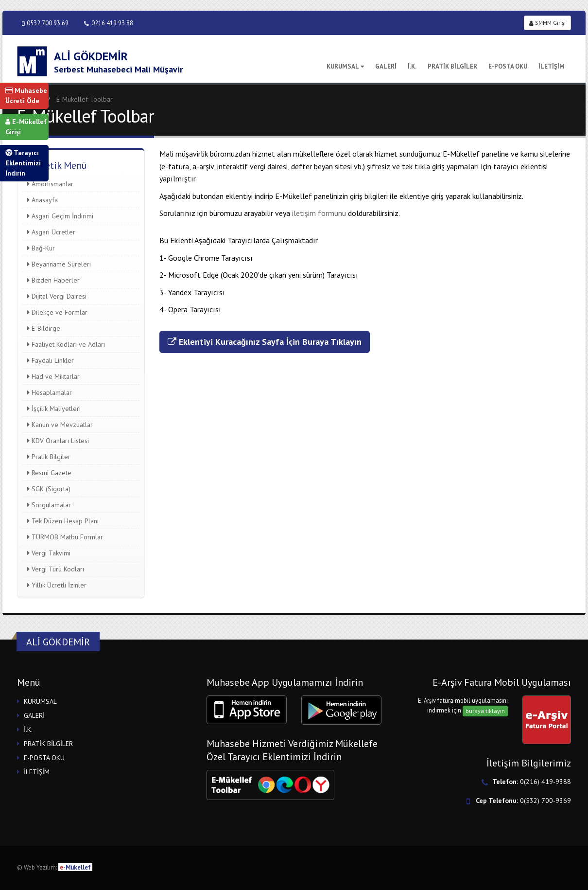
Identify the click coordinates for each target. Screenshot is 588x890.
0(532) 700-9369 (545, 801)
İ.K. (412, 66)
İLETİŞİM (552, 66)
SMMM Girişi (547, 23)
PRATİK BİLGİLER (452, 66)
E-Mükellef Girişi (26, 127)
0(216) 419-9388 (545, 782)
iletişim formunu (320, 213)
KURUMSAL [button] (40, 701)
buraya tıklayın (485, 711)
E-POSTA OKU (508, 66)
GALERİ (386, 66)
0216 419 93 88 (109, 23)
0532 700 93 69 (45, 23)
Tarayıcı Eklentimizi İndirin (23, 163)
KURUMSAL (345, 66)
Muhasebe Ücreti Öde (26, 96)
